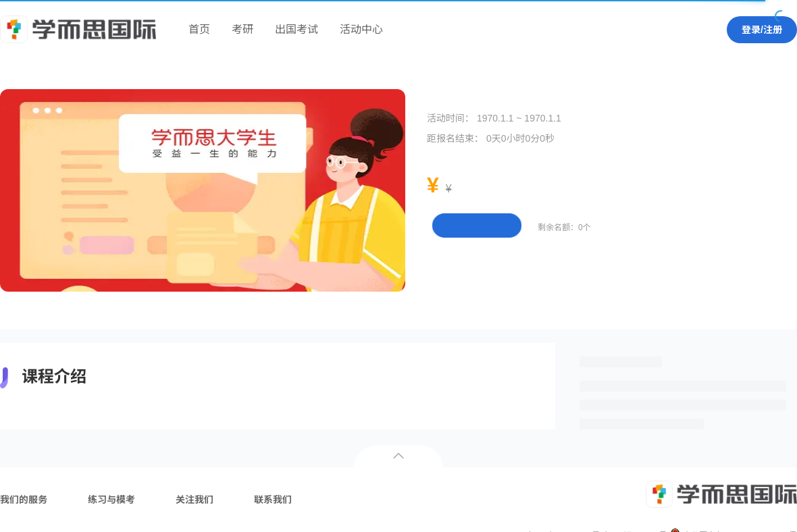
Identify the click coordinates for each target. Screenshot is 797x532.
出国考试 (297, 29)
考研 (242, 29)
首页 (199, 29)
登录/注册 (762, 30)
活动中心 (361, 29)
